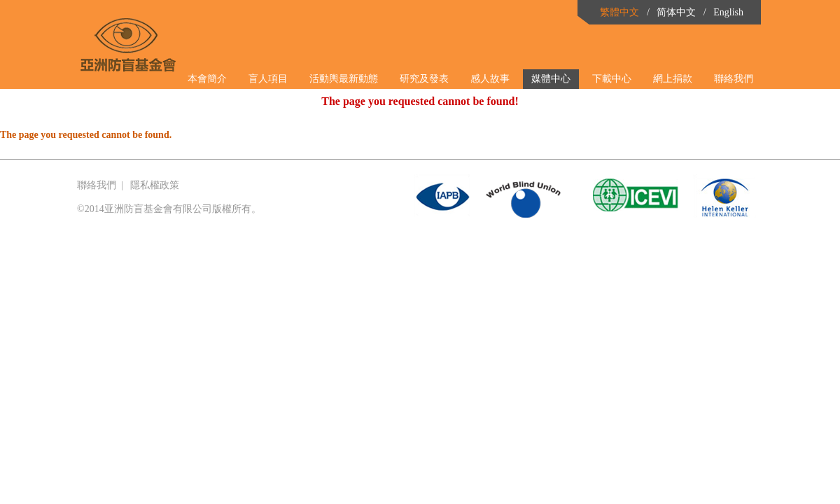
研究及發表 (424, 79)
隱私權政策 (155, 185)
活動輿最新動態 (344, 79)
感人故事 (490, 79)
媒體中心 (551, 79)
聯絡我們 (734, 79)
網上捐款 (673, 79)
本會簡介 (207, 79)
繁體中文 (619, 12)
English (728, 12)
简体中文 (676, 12)
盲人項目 (268, 79)
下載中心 (612, 79)
